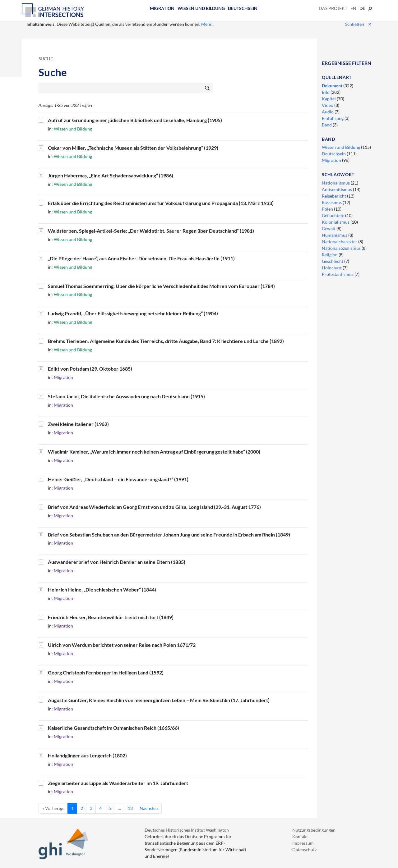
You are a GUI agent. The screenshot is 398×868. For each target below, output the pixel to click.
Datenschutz (304, 850)
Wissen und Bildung (201, 8)
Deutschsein (243, 8)
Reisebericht (334, 196)
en (353, 8)
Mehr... (208, 24)
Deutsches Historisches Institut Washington (187, 830)
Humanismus (335, 235)
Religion (330, 255)
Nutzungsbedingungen (314, 830)
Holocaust (332, 268)
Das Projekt (333, 8)
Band (327, 125)
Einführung (333, 118)
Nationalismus (336, 183)
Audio (328, 112)
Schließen (358, 24)
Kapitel (329, 99)
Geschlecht (333, 261)
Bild (326, 92)
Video (328, 105)
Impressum (303, 843)
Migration (162, 8)
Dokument (333, 86)
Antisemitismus (337, 189)
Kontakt (300, 836)
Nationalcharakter (340, 242)
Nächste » (149, 808)
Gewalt (329, 228)
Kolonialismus (336, 222)
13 (130, 808)
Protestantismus (338, 274)
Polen (328, 209)
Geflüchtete (333, 215)
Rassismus (332, 202)
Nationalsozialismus (342, 248)
